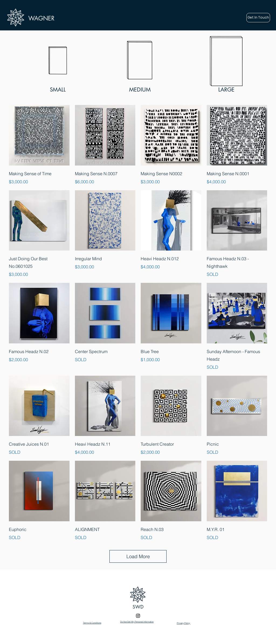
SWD (138, 607)
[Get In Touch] (258, 18)
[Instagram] (138, 616)
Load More (138, 556)
